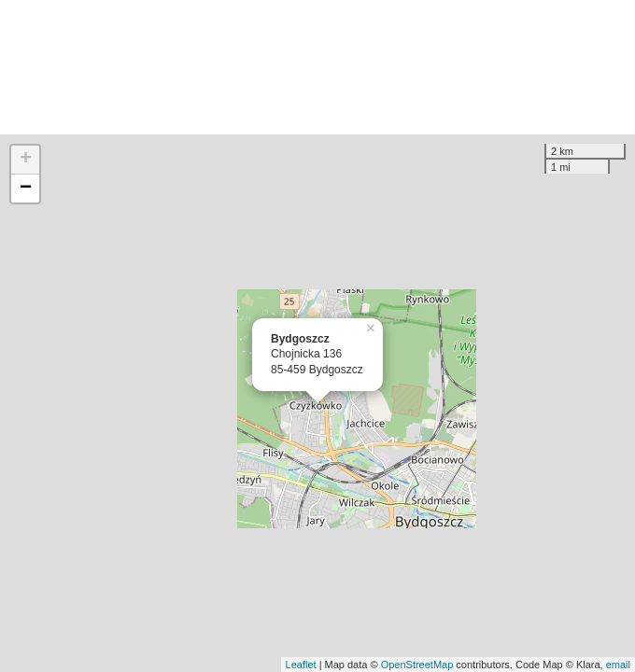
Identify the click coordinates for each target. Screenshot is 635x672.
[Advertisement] (317, 67)
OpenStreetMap (417, 665)
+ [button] (26, 160)
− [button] (26, 189)
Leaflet (301, 665)
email (618, 665)
